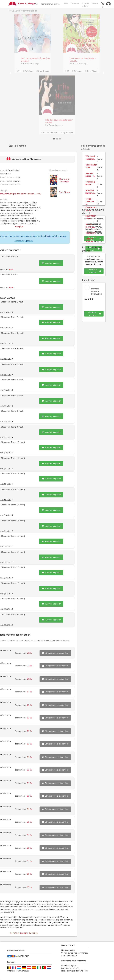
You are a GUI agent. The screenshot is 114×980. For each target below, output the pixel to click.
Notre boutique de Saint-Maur (75, 971)
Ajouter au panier (51, 263)
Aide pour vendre (69, 956)
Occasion (75, 3)
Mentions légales (69, 966)
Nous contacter (68, 950)
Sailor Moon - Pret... (91, 217)
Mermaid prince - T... (90, 175)
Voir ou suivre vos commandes (75, 953)
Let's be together (89, 240)
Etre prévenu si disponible (55, 653)
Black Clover (64, 192)
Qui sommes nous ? (70, 968)
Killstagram (91, 233)
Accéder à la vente (94, 271)
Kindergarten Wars (91, 166)
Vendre (95, 3)
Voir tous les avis (94, 314)
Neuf (66, 3)
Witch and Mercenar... (90, 158)
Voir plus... (20, 227)
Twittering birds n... (90, 183)
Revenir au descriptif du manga (24, 933)
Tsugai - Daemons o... (90, 201)
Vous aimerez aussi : (58, 170)
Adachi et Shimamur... (90, 192)
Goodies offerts (85, 4)
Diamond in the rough (64, 180)
